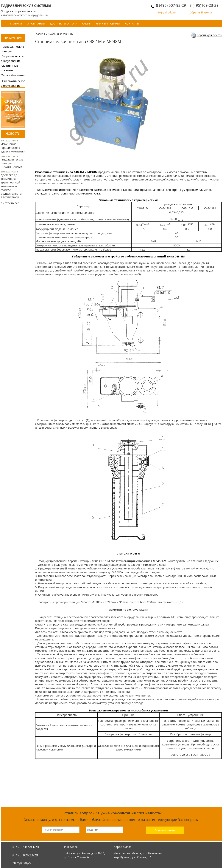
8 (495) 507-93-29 (171, 5)
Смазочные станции (61, 34)
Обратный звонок (201, 12)
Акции (86, 23)
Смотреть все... (11, 203)
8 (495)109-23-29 (204, 5)
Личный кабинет (108, 23)
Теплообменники (13, 75)
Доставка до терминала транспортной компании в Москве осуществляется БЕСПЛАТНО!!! (12, 186)
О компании (36, 23)
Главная (16, 23)
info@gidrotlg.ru (166, 12)
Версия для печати (209, 35)
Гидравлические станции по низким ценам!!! (12, 163)
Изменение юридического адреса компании (13, 148)
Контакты (132, 23)
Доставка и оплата (64, 23)
